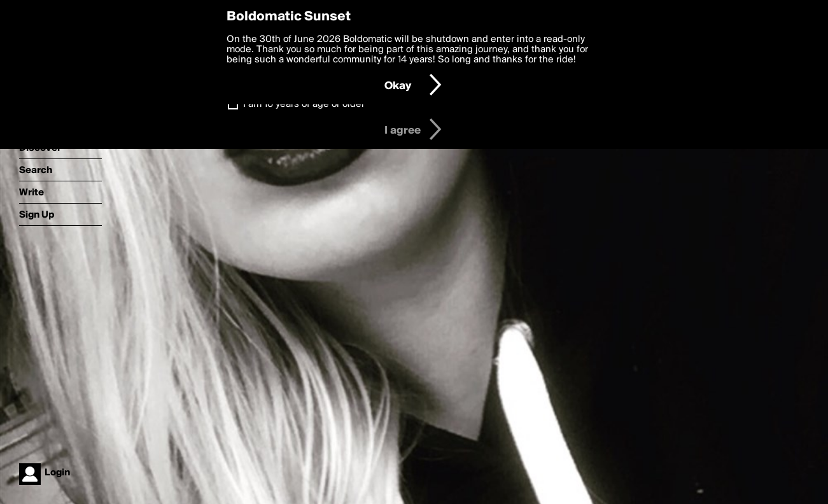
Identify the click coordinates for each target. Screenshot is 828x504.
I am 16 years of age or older (304, 104)
